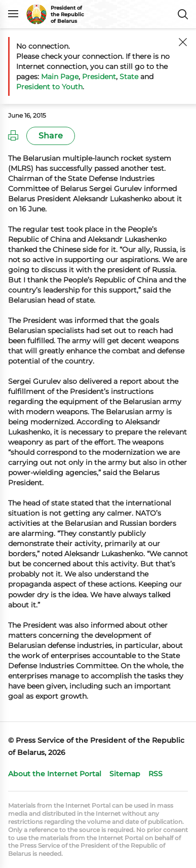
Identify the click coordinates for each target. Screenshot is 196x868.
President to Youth (49, 87)
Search (183, 14)
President (99, 77)
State (129, 77)
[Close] (183, 42)
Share (51, 136)
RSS (155, 774)
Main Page (60, 77)
